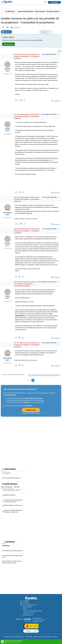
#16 (15, 54)
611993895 (26, 601)
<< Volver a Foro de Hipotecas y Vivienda (13, 374)
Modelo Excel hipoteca (10, 495)
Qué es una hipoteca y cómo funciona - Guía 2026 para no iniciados (12, 562)
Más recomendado (7, 487)
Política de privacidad (39, 637)
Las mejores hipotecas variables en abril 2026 (12, 556)
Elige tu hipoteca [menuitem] (40, 11)
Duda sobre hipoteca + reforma (12, 490)
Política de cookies (52, 637)
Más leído (17, 487)
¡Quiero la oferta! (8, 44)
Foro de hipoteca (6, 473)
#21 (15, 343)
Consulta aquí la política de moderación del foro (44, 375)
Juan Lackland (7, 212)
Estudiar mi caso (31, 410)
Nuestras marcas (28, 615)
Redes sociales (27, 607)
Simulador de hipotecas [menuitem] (53, 11)
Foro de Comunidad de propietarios (11, 478)
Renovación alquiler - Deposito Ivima (13, 505)
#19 (15, 229)
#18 (15, 197)
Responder (6, 32)
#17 (15, 114)
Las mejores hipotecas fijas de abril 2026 (12, 551)
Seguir (7, 71)
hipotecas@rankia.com (30, 605)
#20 (15, 282)
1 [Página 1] (29, 380)
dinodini (7, 129)
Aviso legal (29, 637)
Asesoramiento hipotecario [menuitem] (26, 11)
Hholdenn (7, 69)
